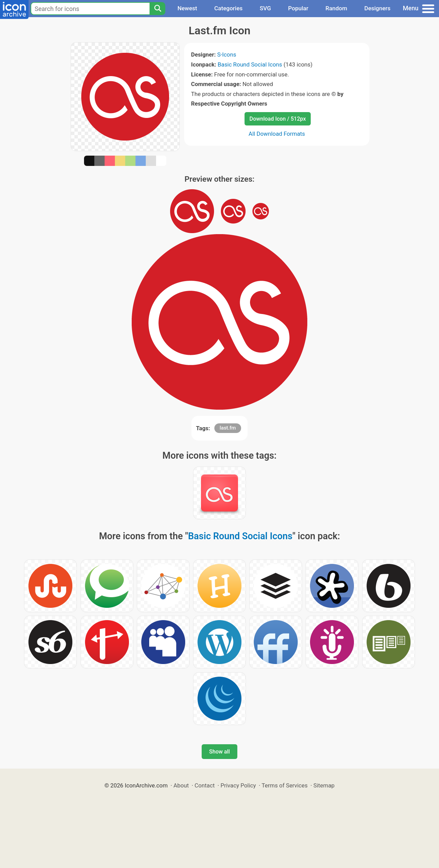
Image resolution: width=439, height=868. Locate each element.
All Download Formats (277, 134)
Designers (377, 8)
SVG (265, 8)
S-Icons (227, 55)
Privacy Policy (238, 785)
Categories (229, 8)
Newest (187, 8)
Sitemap (324, 785)
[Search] (157, 9)
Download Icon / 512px (277, 119)
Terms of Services (285, 785)
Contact (205, 785)
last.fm (228, 428)
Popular (298, 8)
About (181, 785)
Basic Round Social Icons (250, 64)
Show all (219, 752)
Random (336, 8)
